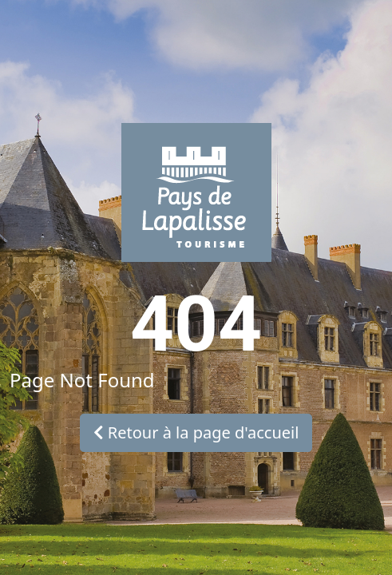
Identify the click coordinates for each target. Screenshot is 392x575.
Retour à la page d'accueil (196, 432)
